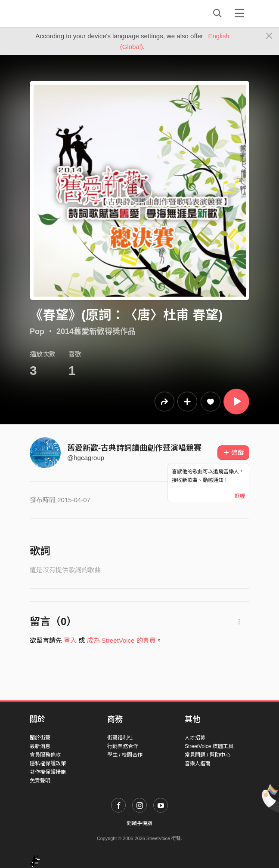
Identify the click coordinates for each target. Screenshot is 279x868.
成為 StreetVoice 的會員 (121, 640)
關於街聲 (40, 738)
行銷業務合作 (123, 746)
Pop (37, 331)
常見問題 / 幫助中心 (208, 755)
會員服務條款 (45, 755)
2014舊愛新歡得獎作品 (96, 331)
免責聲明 (40, 781)
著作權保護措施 (48, 772)
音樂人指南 (198, 764)
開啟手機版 (139, 823)
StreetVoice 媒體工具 (209, 746)
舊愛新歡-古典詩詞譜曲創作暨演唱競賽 (134, 448)
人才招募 (195, 738)
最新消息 (40, 746)
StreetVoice (65, 13)
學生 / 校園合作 (125, 755)
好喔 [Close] (240, 496)
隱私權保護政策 (48, 764)
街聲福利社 (120, 738)
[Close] (269, 36)
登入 (70, 640)
